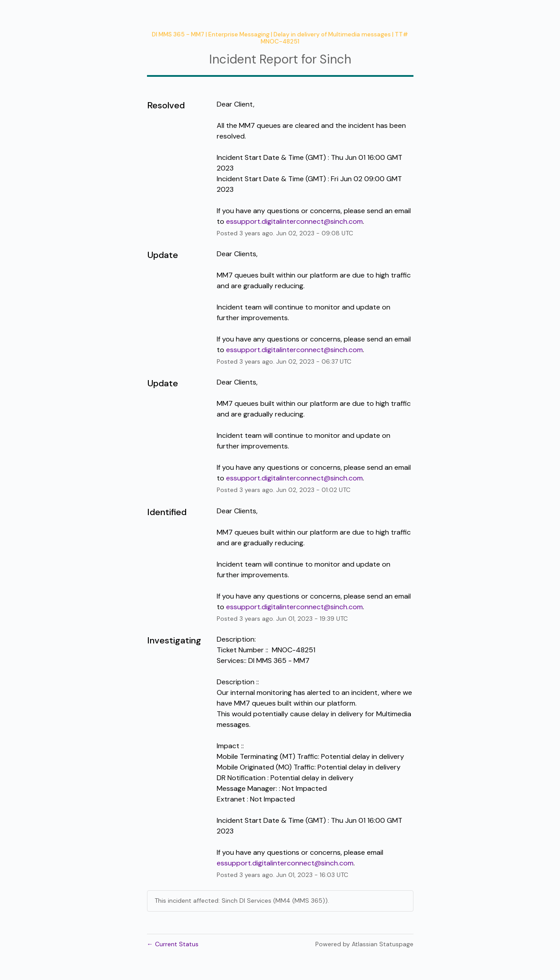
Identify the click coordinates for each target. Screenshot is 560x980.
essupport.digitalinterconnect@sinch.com (294, 221)
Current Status (173, 944)
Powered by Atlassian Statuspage (364, 944)
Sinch (336, 59)
